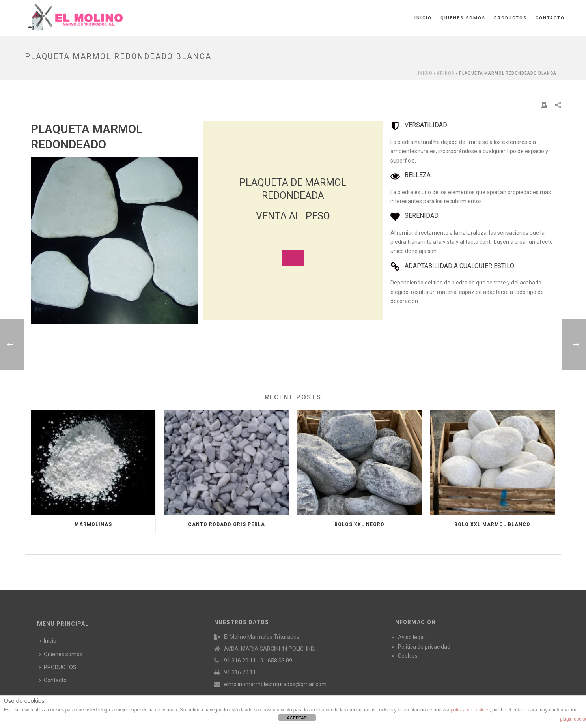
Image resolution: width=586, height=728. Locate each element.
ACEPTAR (297, 718)
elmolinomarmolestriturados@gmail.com (275, 684)
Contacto (550, 18)
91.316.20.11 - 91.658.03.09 (258, 661)
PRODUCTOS (510, 18)
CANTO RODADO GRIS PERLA (227, 524)
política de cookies (470, 710)
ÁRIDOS (446, 73)
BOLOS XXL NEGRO (359, 524)
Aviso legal (411, 637)
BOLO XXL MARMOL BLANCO (492, 524)
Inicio (423, 18)
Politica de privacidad (424, 647)
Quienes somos (463, 18)
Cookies (408, 656)
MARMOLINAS (93, 524)
